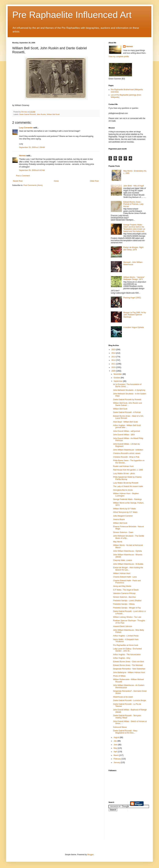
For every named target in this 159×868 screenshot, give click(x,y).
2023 (114, 350)
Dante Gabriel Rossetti (28, 114)
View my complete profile (119, 57)
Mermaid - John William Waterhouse (133, 263)
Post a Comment (23, 176)
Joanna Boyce (119, 519)
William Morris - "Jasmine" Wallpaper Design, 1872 (134, 278)
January (117, 763)
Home (56, 181)
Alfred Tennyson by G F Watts (125, 512)
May (116, 748)
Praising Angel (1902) (132, 298)
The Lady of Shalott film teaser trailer (128, 486)
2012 (114, 360)
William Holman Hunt (122, 573)
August (117, 737)
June (116, 745)
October (117, 378)
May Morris (118, 542)
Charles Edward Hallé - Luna (125, 577)
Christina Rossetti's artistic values (127, 453)
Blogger (90, 855)
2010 (114, 367)
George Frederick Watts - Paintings (127, 499)
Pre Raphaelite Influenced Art (72, 15)
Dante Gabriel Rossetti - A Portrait (127, 412)
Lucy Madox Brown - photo (124, 474)
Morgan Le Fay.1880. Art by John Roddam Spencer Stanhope (135, 315)
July (116, 741)
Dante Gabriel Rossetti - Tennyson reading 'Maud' (127, 717)
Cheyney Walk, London (123, 560)
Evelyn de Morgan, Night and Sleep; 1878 (133, 248)
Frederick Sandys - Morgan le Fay (127, 608)
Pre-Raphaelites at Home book (126, 645)
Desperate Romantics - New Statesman (129, 669)
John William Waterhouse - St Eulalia (128, 564)
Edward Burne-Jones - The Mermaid (128, 665)
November (118, 374)
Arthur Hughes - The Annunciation (127, 655)
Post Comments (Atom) (33, 185)
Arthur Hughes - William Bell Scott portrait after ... (127, 426)
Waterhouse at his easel (123, 697)
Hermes (22, 156)
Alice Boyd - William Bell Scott (125, 422)
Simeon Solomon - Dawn (123, 532)
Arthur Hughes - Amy (122, 658)
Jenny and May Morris (122, 586)
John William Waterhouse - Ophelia (128, 551)
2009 (114, 371)
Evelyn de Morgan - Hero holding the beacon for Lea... (128, 569)
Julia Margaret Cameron (123, 516)
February (117, 759)
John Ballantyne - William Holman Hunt (129, 672)
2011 (114, 364)
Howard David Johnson (123, 626)
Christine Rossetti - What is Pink (126, 457)
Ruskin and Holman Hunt (123, 466)
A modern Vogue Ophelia (134, 327)
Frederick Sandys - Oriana (124, 604)
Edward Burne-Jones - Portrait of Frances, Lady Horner (133, 204)
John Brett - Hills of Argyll (134, 186)
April (116, 752)
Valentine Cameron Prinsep (124, 593)
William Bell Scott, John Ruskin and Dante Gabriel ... (128, 404)
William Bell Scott (53, 114)
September (118, 381)
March (116, 755)
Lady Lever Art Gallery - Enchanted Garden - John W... (127, 650)
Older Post (94, 181)
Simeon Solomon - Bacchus (124, 597)
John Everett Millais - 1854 (124, 435)
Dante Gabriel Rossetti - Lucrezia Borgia (130, 700)
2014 (114, 353)
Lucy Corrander (26, 128)
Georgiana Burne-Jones (123, 490)
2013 (114, 357)
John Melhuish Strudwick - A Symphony (129, 390)
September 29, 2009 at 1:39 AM (32, 147)
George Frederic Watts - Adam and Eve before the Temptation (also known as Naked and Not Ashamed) (134, 228)
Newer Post (18, 181)
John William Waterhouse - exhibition (128, 450)
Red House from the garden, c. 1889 (128, 470)
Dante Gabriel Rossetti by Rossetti (127, 400)
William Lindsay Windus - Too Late (127, 617)
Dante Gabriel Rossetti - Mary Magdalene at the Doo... (125, 732)
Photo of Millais (119, 676)
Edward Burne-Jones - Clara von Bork (129, 662)
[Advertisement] (122, 827)
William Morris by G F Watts (124, 509)
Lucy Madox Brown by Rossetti (126, 483)
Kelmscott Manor (120, 727)
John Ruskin (41, 114)
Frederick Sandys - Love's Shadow (127, 601)
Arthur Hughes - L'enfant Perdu (126, 636)
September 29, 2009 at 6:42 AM (32, 170)
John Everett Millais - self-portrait (127, 431)
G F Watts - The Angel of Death (126, 590)
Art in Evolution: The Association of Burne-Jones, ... (127, 385)
